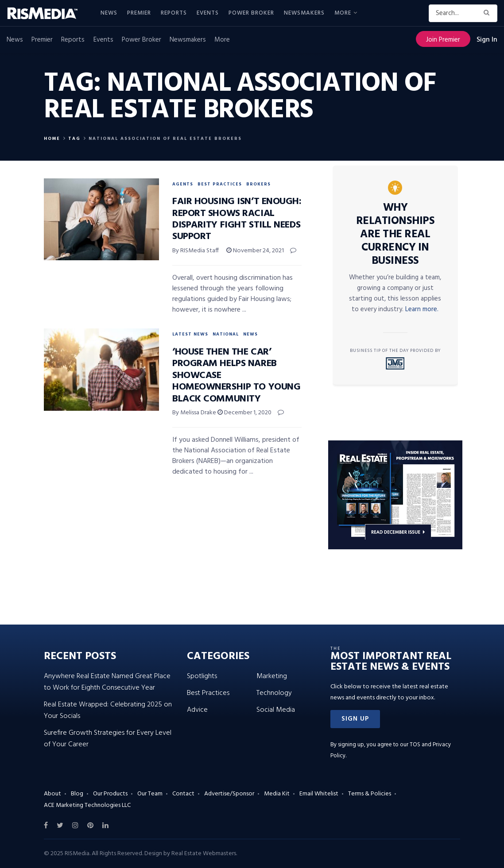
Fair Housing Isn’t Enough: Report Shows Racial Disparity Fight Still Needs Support (237, 219)
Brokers (258, 184)
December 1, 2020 (244, 413)
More (343, 13)
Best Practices (220, 184)
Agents (183, 184)
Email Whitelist (319, 794)
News (109, 13)
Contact (183, 794)
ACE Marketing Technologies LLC (87, 805)
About (52, 794)
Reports (174, 13)
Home (52, 139)
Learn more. (422, 309)
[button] (355, 719)
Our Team (150, 794)
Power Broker (251, 13)
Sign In (487, 40)
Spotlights (202, 676)
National (226, 334)
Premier (139, 13)
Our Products (110, 794)
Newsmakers (304, 13)
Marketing (272, 676)
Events (208, 13)
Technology (274, 693)
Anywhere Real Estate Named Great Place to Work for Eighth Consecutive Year (107, 682)
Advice (197, 710)
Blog (77, 794)
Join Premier (443, 40)
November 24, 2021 (255, 251)
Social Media (276, 710)
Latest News (190, 334)
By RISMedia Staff (196, 251)
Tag (74, 139)
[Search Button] (488, 13)
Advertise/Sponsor (229, 794)
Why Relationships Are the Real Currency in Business (395, 235)
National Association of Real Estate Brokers (165, 139)
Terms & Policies (370, 794)
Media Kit (277, 794)
